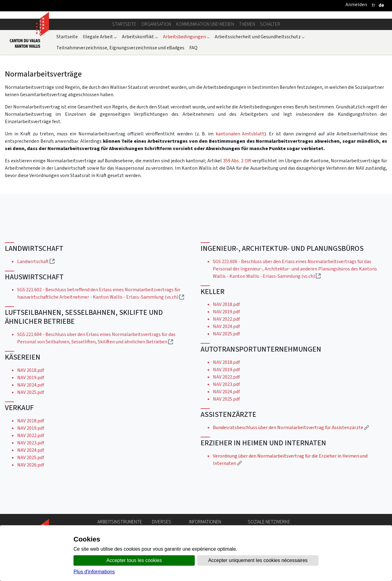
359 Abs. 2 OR (237, 161)
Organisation (156, 24)
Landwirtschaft (36, 261)
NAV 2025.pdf (31, 392)
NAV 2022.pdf (31, 435)
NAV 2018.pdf (31, 370)
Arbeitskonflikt (140, 37)
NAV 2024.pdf (31, 385)
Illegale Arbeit (100, 37)
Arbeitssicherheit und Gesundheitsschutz (260, 37)
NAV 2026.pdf (31, 465)
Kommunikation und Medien (205, 24)
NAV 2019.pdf (31, 377)
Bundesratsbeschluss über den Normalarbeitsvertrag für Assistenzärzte (291, 427)
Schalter (270, 24)
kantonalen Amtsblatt (240, 134)
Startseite (124, 24)
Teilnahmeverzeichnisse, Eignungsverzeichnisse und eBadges (120, 48)
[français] (373, 5)
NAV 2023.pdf (31, 443)
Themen (247, 24)
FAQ (193, 48)
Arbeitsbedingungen (186, 37)
